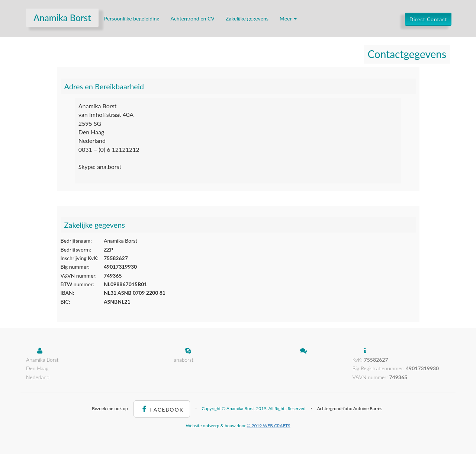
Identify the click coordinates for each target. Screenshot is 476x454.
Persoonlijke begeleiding (132, 18)
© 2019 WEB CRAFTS (269, 426)
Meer (288, 18)
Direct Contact (428, 19)
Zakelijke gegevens (247, 18)
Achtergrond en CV (193, 18)
